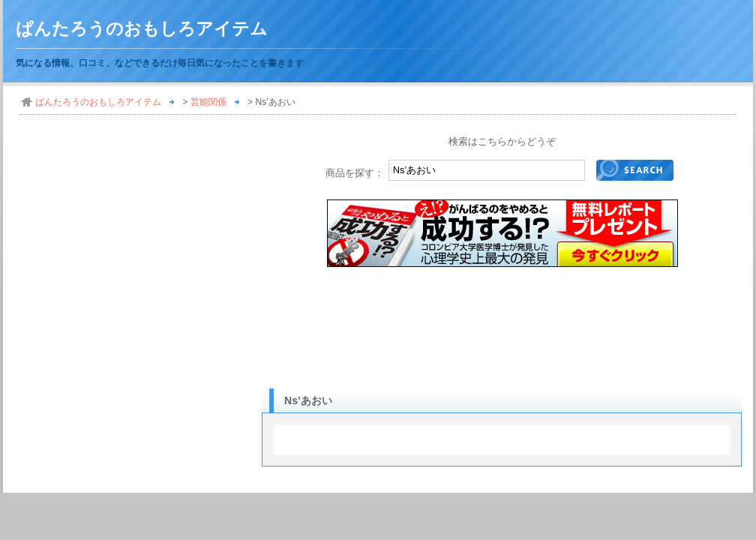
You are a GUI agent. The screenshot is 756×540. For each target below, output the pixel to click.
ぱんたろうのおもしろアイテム (142, 29)
